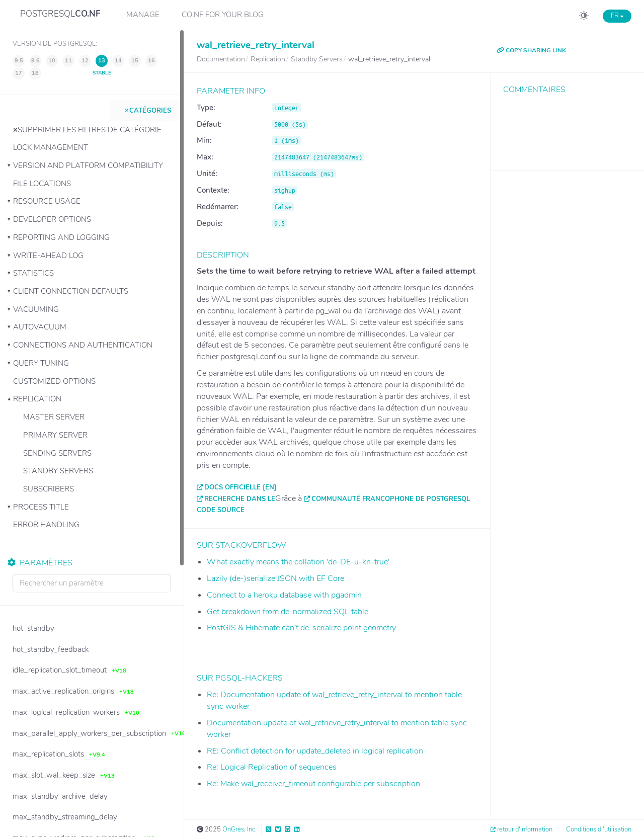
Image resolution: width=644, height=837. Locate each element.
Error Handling (46, 525)
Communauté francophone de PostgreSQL (391, 499)
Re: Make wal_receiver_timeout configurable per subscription (313, 784)
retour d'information (525, 829)
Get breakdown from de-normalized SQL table (288, 612)
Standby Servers (58, 471)
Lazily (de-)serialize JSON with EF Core (275, 578)
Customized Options (54, 381)
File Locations (42, 184)
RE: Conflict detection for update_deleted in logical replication (315, 751)
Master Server (54, 417)
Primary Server (55, 435)
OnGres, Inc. (239, 829)
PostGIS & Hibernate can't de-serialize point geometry (301, 628)
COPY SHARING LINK (531, 50)
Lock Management (51, 147)
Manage (143, 15)
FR (617, 16)
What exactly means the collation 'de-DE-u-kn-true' (298, 562)
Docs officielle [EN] (240, 487)
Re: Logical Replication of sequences (272, 767)
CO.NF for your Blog (223, 15)
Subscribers (49, 489)
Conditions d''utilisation (599, 829)
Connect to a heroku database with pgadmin (284, 595)
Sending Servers (57, 453)
